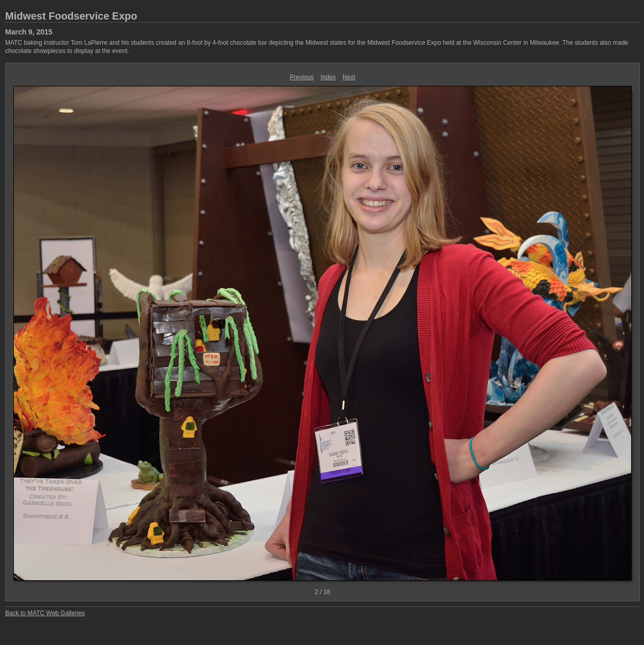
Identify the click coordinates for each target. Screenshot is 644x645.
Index (328, 77)
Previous (302, 77)
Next (349, 77)
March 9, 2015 (29, 32)
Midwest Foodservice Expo (71, 16)
